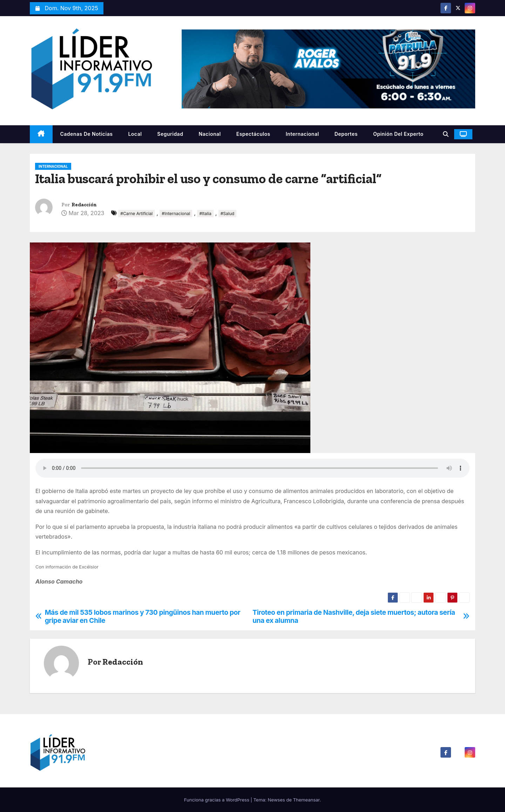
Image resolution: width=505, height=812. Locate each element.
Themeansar (306, 800)
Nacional (210, 134)
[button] (446, 134)
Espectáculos (253, 134)
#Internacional (176, 214)
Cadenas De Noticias (87, 134)
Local (135, 134)
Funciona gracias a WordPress (217, 800)
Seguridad (170, 134)
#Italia (205, 214)
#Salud (227, 214)
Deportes (346, 134)
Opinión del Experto (398, 134)
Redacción (84, 205)
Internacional (302, 134)
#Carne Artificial (136, 214)
